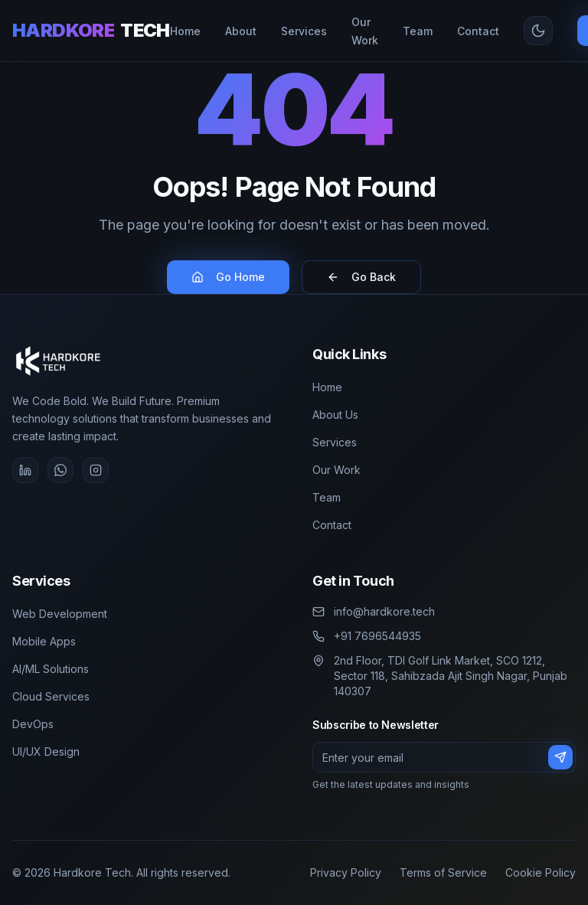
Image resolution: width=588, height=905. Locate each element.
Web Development (60, 614)
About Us (335, 415)
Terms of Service (443, 872)
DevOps (33, 724)
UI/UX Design (46, 751)
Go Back (361, 277)
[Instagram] (96, 470)
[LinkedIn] (25, 470)
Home (327, 387)
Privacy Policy (346, 872)
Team (327, 497)
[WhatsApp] (61, 470)
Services (335, 442)
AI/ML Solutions (51, 669)
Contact (332, 525)
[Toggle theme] (538, 31)
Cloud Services (51, 696)
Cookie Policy (541, 872)
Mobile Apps (44, 641)
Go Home (228, 277)
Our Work (336, 470)
